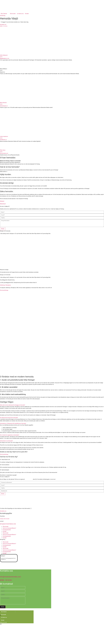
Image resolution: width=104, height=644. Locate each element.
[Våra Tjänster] (5, 14)
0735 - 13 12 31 (6, 580)
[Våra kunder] (13, 14)
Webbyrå (2, 201)
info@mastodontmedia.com (10, 577)
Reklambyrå (3, 204)
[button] (52, 405)
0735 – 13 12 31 (29, 479)
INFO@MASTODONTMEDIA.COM (8, 524)
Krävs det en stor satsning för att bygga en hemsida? (13, 405)
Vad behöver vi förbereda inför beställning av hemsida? (13, 423)
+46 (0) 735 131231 (5, 519)
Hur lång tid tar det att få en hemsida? (9, 418)
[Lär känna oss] (20, 14)
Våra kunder (6, 527)
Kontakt (5, 531)
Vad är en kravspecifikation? (9, 528)
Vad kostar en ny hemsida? (6, 441)
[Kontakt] (27, 14)
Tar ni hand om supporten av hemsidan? (10, 435)
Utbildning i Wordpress (5, 285)
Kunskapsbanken (7, 530)
